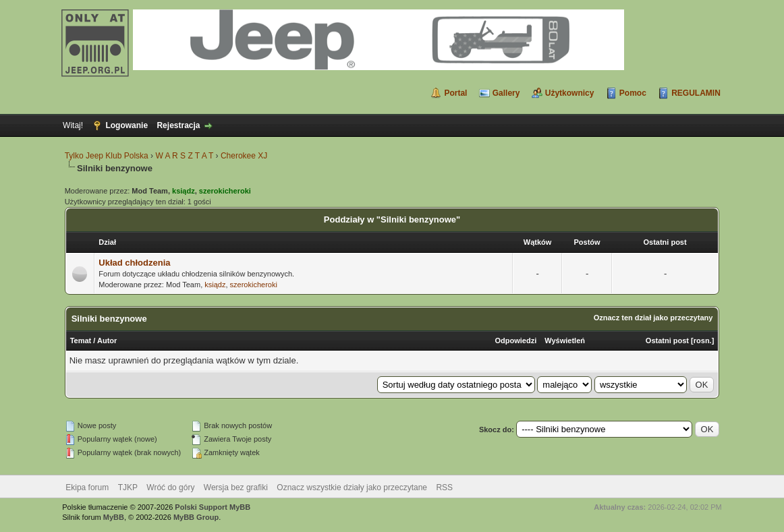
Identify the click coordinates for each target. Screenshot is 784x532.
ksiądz (215, 285)
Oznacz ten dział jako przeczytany (653, 318)
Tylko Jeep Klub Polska (107, 156)
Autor (107, 341)
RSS (444, 487)
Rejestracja (178, 125)
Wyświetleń (565, 341)
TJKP (128, 487)
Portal (455, 93)
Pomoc (633, 93)
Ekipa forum (87, 487)
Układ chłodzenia (134, 263)
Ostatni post (667, 341)
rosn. (703, 341)
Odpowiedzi (516, 341)
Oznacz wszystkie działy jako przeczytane (352, 487)
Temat (81, 341)
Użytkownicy (570, 93)
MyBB (114, 517)
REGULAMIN (696, 93)
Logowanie (127, 125)
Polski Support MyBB (213, 507)
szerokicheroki (254, 285)
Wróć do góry (170, 487)
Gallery (506, 93)
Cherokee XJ (244, 156)
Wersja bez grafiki (236, 487)
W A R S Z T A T (184, 156)
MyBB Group (196, 517)
